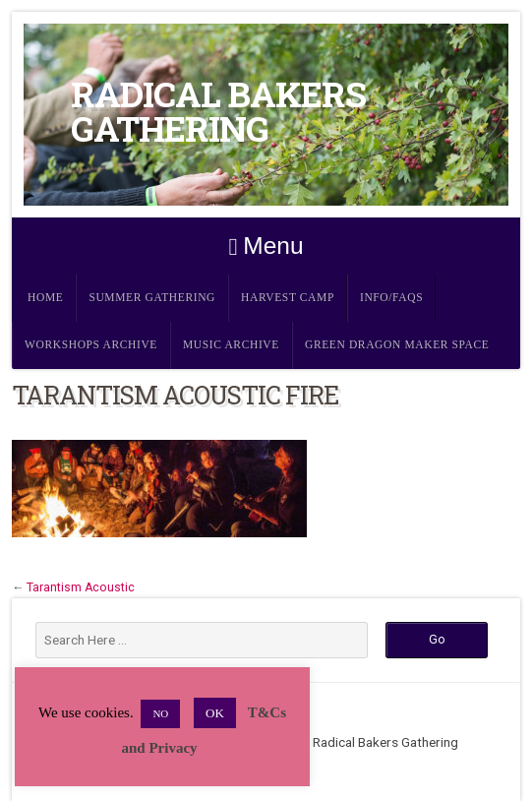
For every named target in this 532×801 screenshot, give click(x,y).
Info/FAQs (391, 298)
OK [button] (215, 713)
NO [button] (160, 713)
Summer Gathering (152, 298)
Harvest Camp (288, 298)
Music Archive (231, 345)
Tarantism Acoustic (81, 587)
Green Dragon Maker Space (397, 345)
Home (45, 298)
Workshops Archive (91, 345)
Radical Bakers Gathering (218, 111)
